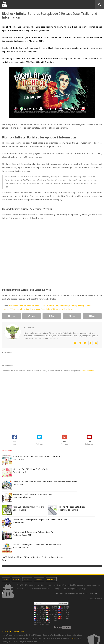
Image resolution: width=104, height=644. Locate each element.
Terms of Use (7, 632)
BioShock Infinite (47, 306)
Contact (51, 579)
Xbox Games (68, 309)
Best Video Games (16, 306)
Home (6, 579)
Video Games (58, 309)
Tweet (32, 316)
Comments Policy (87, 371)
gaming (81, 306)
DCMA (72, 638)
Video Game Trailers (44, 309)
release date (24, 309)
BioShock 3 (36, 306)
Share (12, 316)
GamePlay (73, 306)
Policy (16, 579)
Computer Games (62, 306)
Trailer (33, 309)
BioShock (27, 306)
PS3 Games (14, 309)
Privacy (27, 579)
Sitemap (39, 579)
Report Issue (19, 632)
